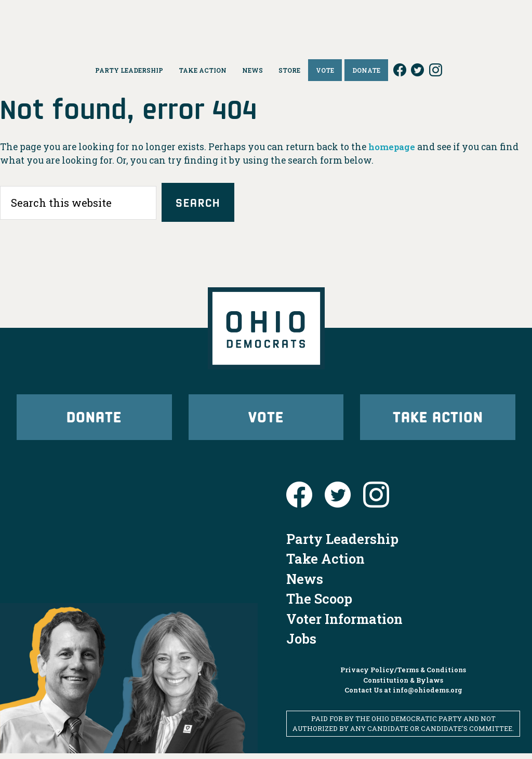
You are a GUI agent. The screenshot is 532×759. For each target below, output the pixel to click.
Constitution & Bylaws (403, 686)
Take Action (438, 420)
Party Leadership (342, 544)
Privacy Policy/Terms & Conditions (403, 675)
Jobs (301, 644)
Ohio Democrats (266, 23)
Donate (94, 420)
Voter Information (344, 624)
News (305, 584)
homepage (393, 147)
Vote (266, 420)
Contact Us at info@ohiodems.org (403, 696)
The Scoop (319, 604)
